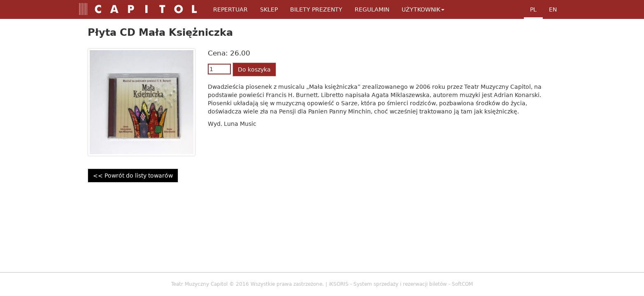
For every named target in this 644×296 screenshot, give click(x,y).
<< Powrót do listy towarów (133, 176)
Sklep (269, 9)
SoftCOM (462, 284)
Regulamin (372, 9)
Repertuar (230, 9)
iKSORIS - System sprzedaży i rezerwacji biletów (388, 284)
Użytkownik (423, 9)
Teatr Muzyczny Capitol (199, 284)
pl (533, 9)
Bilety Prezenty (316, 9)
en (553, 9)
